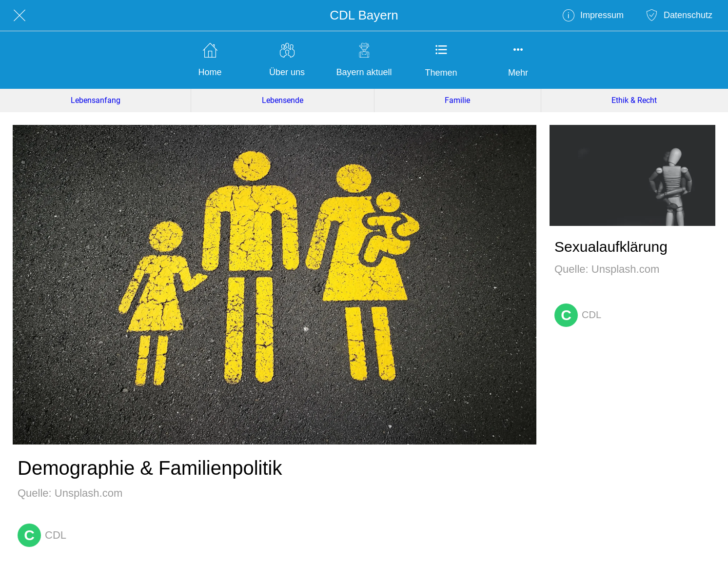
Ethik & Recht (634, 100)
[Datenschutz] (679, 16)
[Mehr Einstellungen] (518, 60)
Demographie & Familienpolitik (150, 468)
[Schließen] (20, 16)
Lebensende (283, 100)
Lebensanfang (96, 100)
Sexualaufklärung (611, 247)
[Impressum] (593, 16)
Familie (457, 100)
